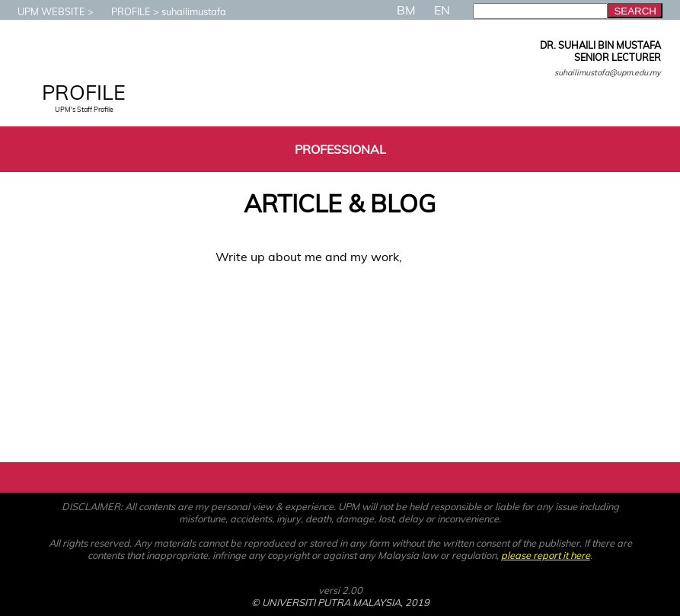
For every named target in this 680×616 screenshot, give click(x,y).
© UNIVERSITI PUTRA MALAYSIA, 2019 (340, 602)
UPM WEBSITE (44, 11)
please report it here (546, 555)
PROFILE (123, 11)
